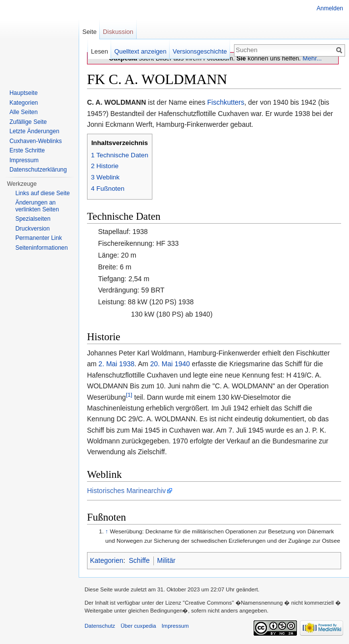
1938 (127, 364)
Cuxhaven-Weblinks (36, 141)
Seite (89, 32)
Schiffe (139, 560)
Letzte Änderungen (34, 131)
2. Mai (108, 364)
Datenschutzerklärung (38, 170)
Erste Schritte (27, 150)
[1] (129, 395)
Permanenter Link (39, 238)
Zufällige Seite (28, 122)
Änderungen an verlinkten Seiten (37, 206)
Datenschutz (100, 626)
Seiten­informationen (42, 248)
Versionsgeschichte (200, 51)
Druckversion (32, 229)
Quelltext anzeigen (141, 51)
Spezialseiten (33, 219)
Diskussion (118, 32)
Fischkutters (226, 102)
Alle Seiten (23, 112)
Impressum (24, 160)
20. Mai (161, 364)
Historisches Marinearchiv (126, 491)
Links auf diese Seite (43, 193)
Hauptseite (23, 93)
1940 (182, 364)
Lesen (100, 51)
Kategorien (107, 560)
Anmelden (330, 8)
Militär (166, 560)
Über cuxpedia (138, 626)
